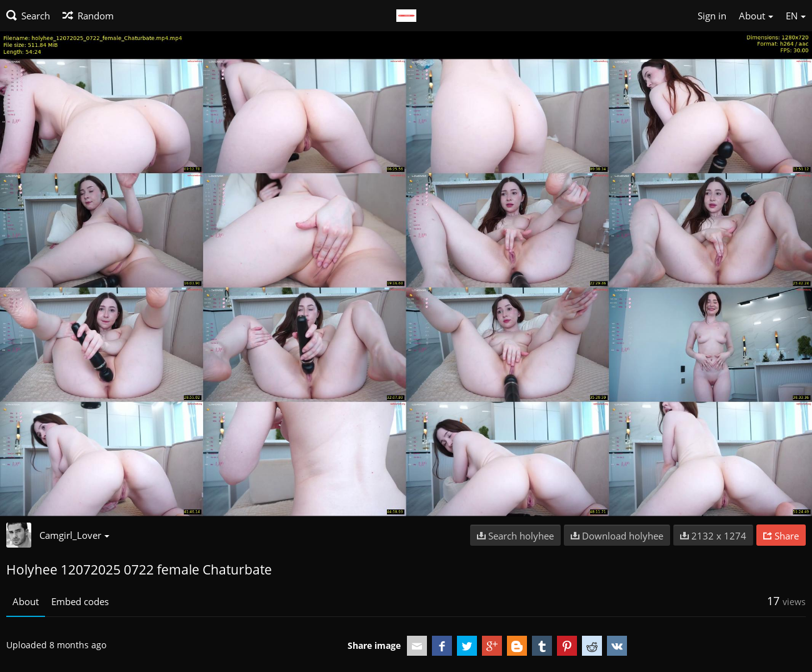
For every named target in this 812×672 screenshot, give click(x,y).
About (26, 601)
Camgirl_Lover (74, 535)
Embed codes (80, 601)
